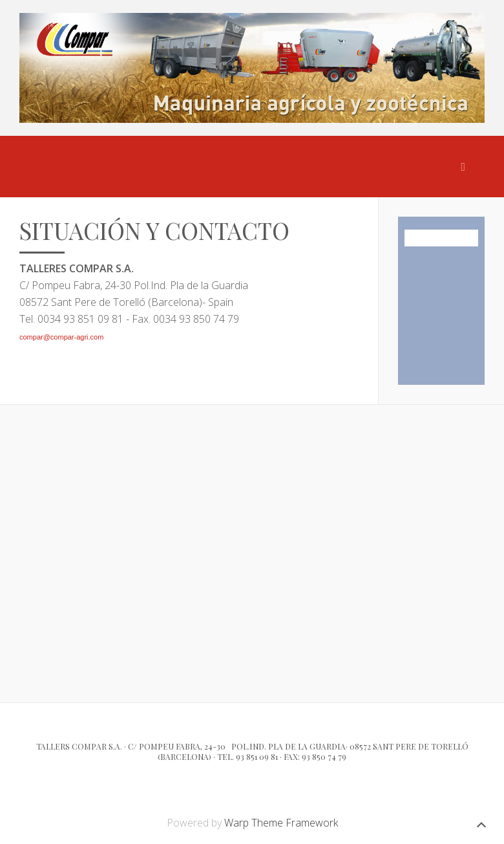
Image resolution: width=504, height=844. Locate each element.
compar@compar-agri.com (61, 337)
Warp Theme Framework (281, 823)
